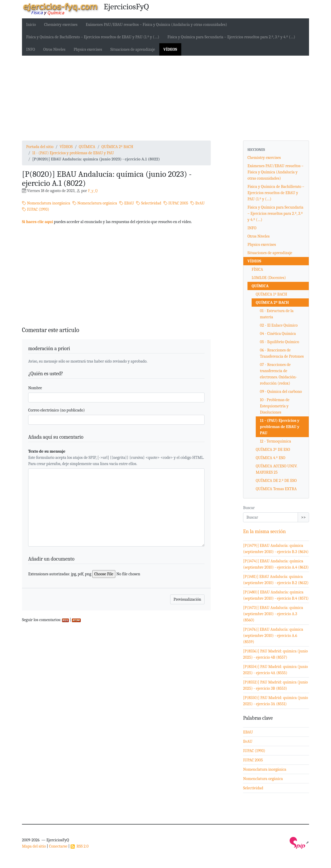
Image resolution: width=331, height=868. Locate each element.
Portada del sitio (40, 147)
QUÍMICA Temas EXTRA (276, 489)
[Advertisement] (165, 98)
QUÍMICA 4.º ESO (270, 458)
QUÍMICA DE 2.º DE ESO (276, 481)
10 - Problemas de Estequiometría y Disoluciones (275, 406)
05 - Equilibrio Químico (280, 342)
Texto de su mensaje (47, 451)
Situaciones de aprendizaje (133, 49)
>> (303, 517)
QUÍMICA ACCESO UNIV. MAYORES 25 (276, 469)
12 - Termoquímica (275, 441)
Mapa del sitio (34, 846)
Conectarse (58, 846)
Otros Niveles (54, 49)
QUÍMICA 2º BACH (117, 147)
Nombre (35, 388)
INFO (31, 49)
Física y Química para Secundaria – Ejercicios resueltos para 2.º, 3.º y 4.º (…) (231, 37)
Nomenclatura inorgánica (46, 203)
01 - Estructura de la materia (277, 314)
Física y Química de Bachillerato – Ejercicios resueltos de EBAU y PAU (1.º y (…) (93, 37)
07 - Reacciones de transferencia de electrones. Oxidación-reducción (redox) (278, 374)
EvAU (198, 203)
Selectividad (149, 203)
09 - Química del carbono (281, 392)
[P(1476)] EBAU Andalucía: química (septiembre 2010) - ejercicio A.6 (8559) (273, 636)
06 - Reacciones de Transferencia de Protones (282, 353)
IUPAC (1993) (36, 209)
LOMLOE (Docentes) (269, 278)
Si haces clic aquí (37, 222)
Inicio (31, 25)
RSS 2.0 (80, 846)
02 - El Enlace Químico (279, 325)
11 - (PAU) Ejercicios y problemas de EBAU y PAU (73, 153)
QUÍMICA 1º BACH (271, 294)
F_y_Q (93, 191)
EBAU (127, 203)
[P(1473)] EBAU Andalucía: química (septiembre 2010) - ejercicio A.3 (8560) (273, 614)
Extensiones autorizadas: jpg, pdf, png (60, 574)
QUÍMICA (87, 147)
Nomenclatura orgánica (95, 203)
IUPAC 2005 (176, 203)
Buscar (249, 508)
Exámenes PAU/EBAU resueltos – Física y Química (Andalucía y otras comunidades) (157, 25)
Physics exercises (88, 49)
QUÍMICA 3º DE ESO (273, 450)
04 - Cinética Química (278, 334)
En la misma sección (264, 531)
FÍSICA (257, 269)
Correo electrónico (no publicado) (57, 410)
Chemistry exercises (61, 25)
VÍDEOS (170, 49)
